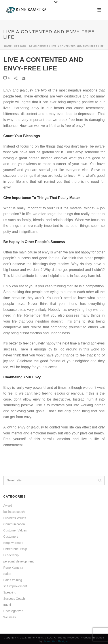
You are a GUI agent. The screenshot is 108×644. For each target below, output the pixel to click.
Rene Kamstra (13, 568)
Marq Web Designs (56, 641)
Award (8, 506)
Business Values (15, 518)
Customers (11, 537)
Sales (7, 574)
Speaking (10, 592)
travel (7, 605)
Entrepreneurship (15, 549)
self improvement (15, 586)
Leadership (11, 555)
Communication (14, 524)
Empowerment (13, 543)
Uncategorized (13, 611)
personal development (31, 46)
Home (8, 46)
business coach (14, 512)
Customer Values (15, 530)
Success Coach (14, 599)
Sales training (13, 580)
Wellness (10, 617)
